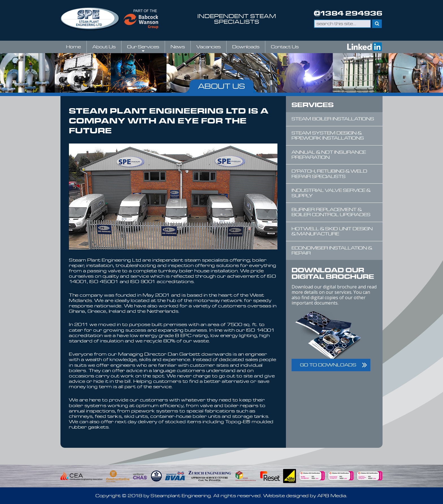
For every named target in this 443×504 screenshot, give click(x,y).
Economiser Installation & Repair (332, 250)
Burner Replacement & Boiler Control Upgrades (331, 212)
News (178, 47)
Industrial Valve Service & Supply (331, 193)
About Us (104, 47)
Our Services (143, 49)
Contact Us (285, 47)
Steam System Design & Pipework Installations (328, 135)
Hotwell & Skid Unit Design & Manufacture (332, 231)
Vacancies (209, 47)
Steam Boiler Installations (333, 119)
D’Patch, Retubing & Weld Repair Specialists (329, 174)
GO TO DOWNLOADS (328, 365)
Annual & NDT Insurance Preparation (329, 155)
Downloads (246, 47)
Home (73, 47)
